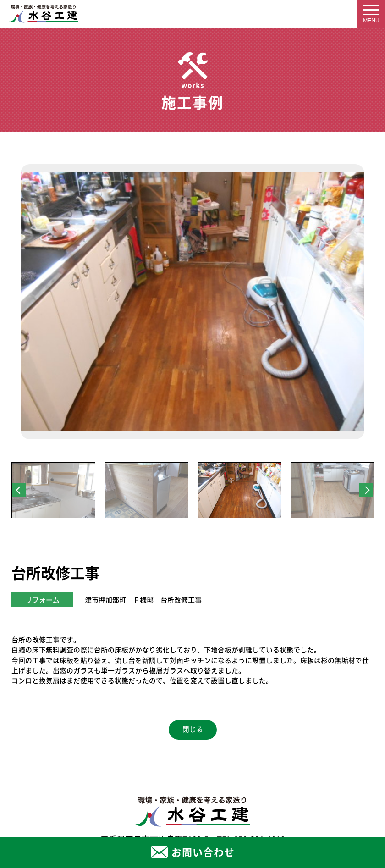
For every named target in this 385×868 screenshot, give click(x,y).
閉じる (193, 729)
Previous (19, 490)
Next (366, 490)
